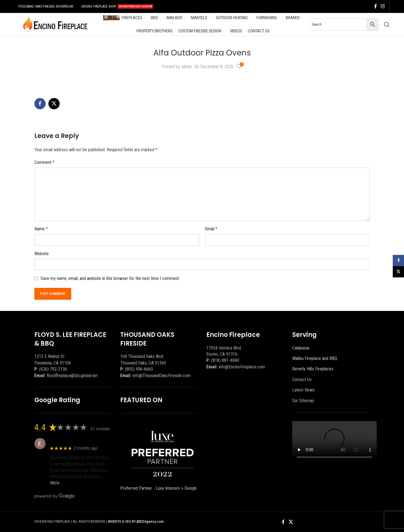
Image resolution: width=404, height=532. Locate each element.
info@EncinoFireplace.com (242, 367)
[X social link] (54, 104)
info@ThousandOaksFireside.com (162, 376)
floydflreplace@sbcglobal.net (72, 376)
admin (187, 67)
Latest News (303, 390)
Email (211, 229)
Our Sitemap (303, 401)
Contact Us (302, 379)
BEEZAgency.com (150, 521)
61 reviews (100, 429)
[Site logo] (55, 24)
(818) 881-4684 (225, 360)
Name (41, 229)
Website (42, 254)
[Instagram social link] (383, 6)
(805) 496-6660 (139, 369)
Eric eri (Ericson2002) (70, 441)
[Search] (387, 25)
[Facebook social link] (376, 6)
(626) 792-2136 (53, 369)
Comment (44, 162)
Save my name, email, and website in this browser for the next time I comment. (110, 278)
